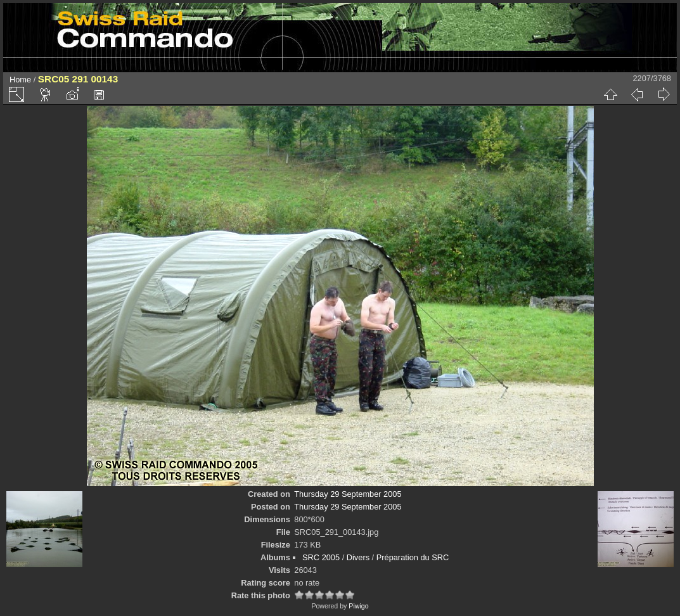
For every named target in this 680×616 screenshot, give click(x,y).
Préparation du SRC (413, 557)
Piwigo (358, 606)
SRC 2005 (321, 557)
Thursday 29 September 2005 (348, 494)
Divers (358, 557)
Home (20, 80)
